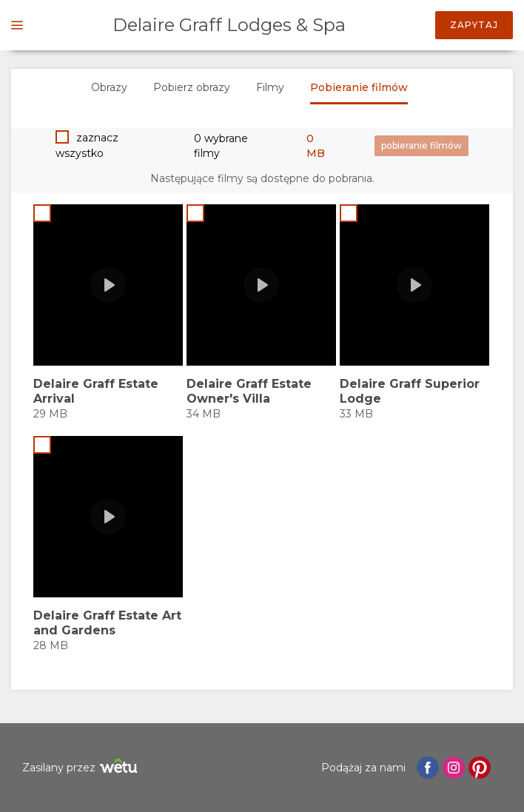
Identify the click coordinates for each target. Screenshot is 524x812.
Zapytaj (474, 25)
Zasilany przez (82, 768)
